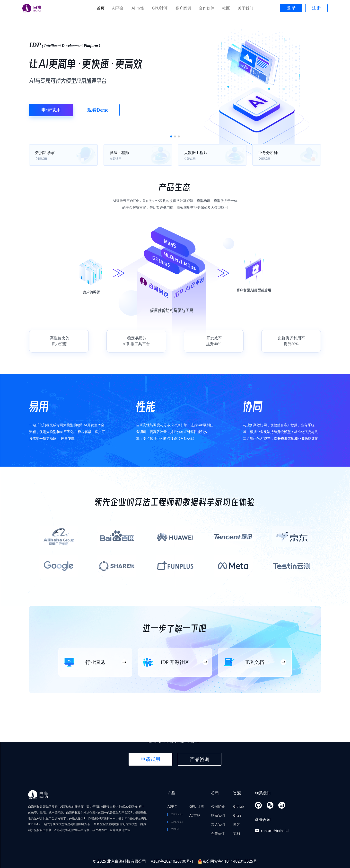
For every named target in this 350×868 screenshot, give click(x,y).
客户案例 (183, 8)
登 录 (291, 8)
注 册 (316, 8)
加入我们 (218, 824)
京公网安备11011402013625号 (227, 861)
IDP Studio (177, 814)
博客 (236, 824)
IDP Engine (177, 822)
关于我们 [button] (245, 8)
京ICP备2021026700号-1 (172, 861)
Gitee (237, 815)
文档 (236, 833)
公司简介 (218, 806)
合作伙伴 (207, 8)
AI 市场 (138, 8)
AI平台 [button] (118, 8)
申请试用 (51, 110)
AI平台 (173, 806)
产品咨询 (200, 759)
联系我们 (218, 815)
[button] (171, 136)
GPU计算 (160, 8)
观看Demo (98, 110)
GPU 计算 (197, 806)
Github (239, 806)
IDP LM (175, 829)
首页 (101, 8)
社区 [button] (226, 8)
